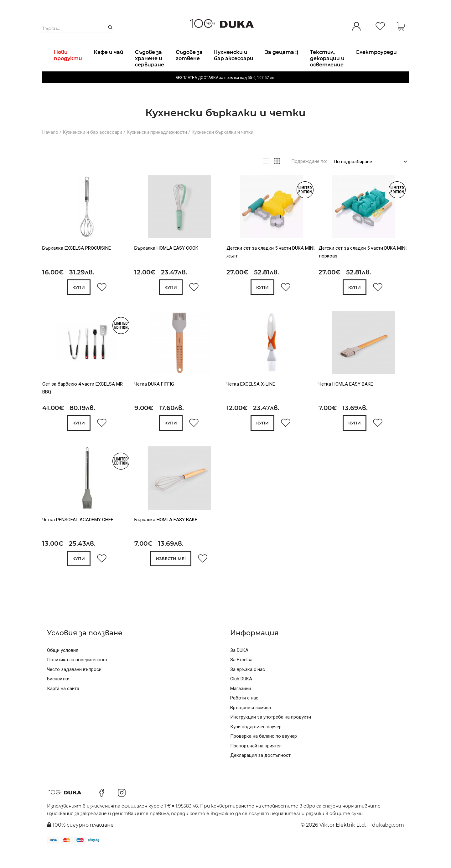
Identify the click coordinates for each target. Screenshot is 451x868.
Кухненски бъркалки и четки (222, 148)
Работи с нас (244, 714)
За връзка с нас (248, 686)
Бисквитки (58, 695)
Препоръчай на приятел (256, 762)
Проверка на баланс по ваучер (264, 752)
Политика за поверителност (77, 676)
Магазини (241, 705)
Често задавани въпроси (74, 686)
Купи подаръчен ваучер (256, 743)
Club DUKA (241, 695)
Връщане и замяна (251, 724)
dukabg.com (388, 841)
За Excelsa (241, 676)
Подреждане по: (309, 177)
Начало (50, 148)
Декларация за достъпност (260, 772)
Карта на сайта (63, 705)
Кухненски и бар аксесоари (92, 148)
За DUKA (239, 667)
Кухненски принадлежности (157, 148)
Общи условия (63, 667)
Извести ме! (171, 575)
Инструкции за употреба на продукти (271, 733)
